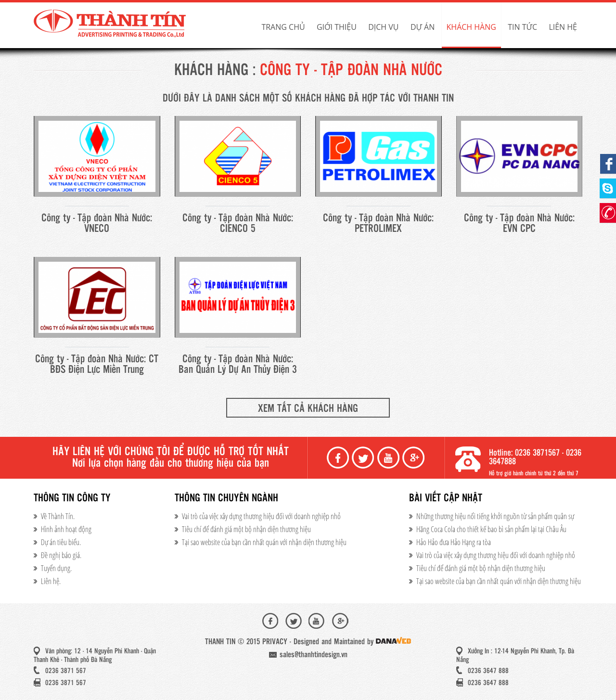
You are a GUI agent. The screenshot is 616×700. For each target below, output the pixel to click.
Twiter (364, 458)
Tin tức (522, 27)
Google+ (414, 458)
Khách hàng (471, 27)
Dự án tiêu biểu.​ (61, 542)
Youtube (389, 458)
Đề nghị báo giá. (61, 555)
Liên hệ (563, 27)
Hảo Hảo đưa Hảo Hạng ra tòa (454, 542)
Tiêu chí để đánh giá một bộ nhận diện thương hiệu (246, 529)
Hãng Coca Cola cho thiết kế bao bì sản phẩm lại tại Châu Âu (491, 529)
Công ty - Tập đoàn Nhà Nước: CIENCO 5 (238, 224)
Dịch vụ (383, 27)
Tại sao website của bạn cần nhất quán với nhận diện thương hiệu (264, 542)
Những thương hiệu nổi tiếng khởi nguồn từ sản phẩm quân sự (495, 516)
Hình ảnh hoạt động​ (66, 529)
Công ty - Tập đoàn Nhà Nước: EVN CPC (519, 224)
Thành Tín (111, 24)
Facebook (339, 458)
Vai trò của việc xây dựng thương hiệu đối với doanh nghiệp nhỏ (261, 516)
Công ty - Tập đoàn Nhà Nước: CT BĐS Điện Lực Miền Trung (97, 365)
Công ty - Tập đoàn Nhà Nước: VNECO (97, 224)
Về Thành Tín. (58, 516)
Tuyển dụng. (56, 568)
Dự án (423, 27)
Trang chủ (283, 27)
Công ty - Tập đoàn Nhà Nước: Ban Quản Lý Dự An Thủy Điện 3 (238, 365)
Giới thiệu (337, 27)
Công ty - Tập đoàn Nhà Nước (351, 71)
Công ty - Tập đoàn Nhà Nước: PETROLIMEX (378, 224)
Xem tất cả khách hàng (308, 409)
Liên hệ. (51, 581)
